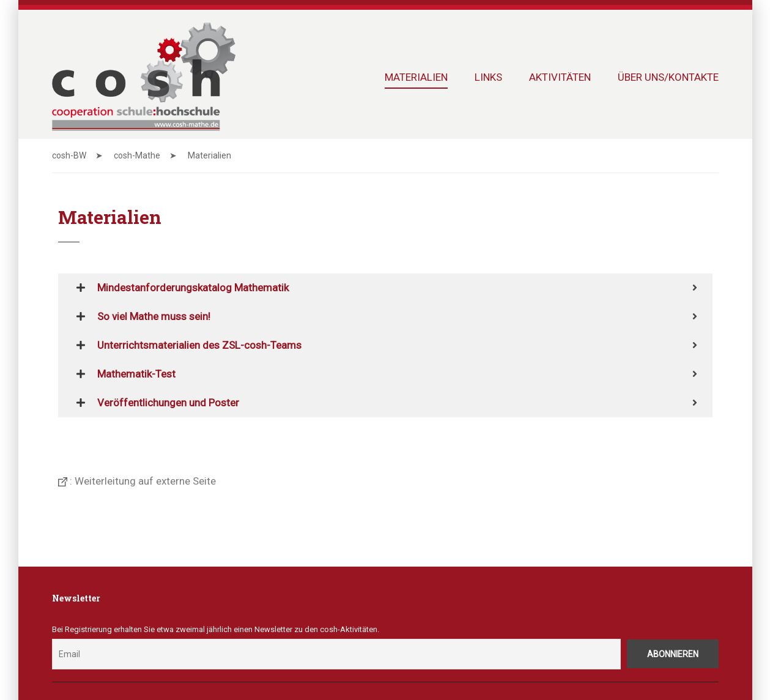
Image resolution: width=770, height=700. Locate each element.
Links (488, 77)
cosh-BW (69, 155)
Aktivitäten (560, 77)
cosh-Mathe (137, 155)
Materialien (416, 77)
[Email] (336, 654)
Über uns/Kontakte (668, 77)
